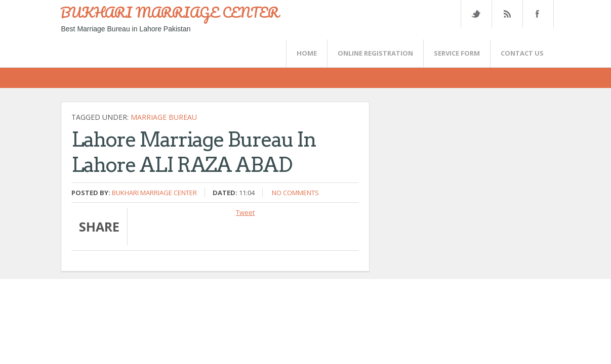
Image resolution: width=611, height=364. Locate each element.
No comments (295, 193)
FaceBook (536, 14)
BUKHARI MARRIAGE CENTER (170, 12)
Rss (507, 14)
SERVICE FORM (457, 53)
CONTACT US (522, 53)
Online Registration (375, 53)
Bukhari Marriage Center (154, 193)
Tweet (245, 212)
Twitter (476, 14)
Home (307, 53)
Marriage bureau (164, 117)
